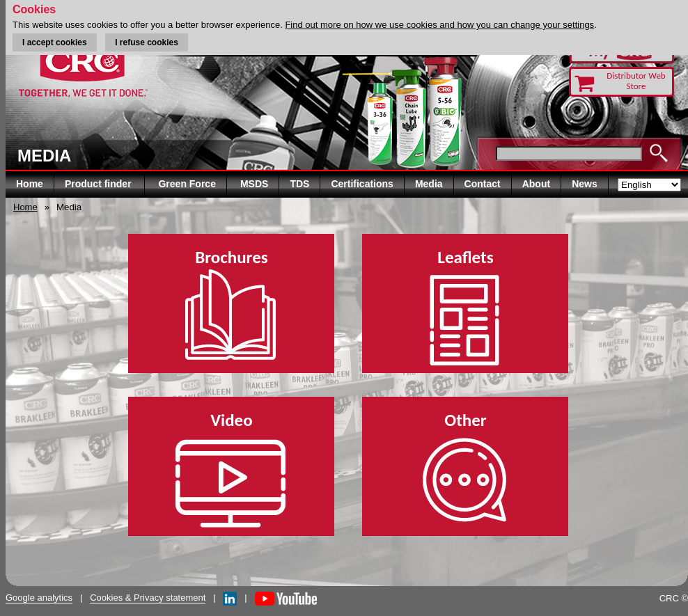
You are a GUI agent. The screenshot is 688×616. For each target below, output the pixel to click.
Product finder (100, 184)
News (585, 184)
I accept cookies (55, 42)
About (536, 184)
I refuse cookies (147, 42)
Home (30, 184)
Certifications (362, 184)
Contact (483, 184)
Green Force (187, 184)
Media (429, 184)
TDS (299, 184)
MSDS (254, 184)
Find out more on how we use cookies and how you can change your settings (439, 25)
